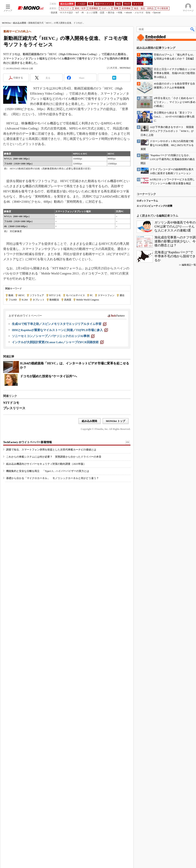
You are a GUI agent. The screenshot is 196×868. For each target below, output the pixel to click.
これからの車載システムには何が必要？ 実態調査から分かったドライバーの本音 (54, 457)
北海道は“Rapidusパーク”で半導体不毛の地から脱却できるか (175, 256)
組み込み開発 (20, 23)
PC (91, 295)
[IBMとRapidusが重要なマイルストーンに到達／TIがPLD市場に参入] (60, 330)
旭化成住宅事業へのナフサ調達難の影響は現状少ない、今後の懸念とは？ (175, 241)
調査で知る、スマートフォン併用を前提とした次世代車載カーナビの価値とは (51, 450)
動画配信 (54, 300)
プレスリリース (14, 408)
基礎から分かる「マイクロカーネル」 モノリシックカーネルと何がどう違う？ (52, 478)
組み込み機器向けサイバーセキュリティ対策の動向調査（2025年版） (46, 464)
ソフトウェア (37, 295)
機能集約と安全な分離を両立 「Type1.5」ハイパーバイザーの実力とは (48, 471)
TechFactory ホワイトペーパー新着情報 (28, 442)
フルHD (13, 300)
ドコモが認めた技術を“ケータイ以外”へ (49, 376)
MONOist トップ (116, 421)
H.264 (25, 300)
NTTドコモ (55, 295)
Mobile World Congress (88, 300)
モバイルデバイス (75, 295)
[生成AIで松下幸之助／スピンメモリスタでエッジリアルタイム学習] (59, 324)
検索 (193, 29)
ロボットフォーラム (147, 201)
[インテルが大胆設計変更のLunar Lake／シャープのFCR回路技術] (58, 342)
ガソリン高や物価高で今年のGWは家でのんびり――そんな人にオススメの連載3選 (175, 226)
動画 (11, 295)
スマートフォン (106, 295)
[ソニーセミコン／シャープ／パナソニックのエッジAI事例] (53, 336)
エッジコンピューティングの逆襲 (154, 206)
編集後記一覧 (189, 265)
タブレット (39, 300)
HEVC (21, 295)
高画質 (68, 300)
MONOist (6, 23)
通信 (122, 295)
